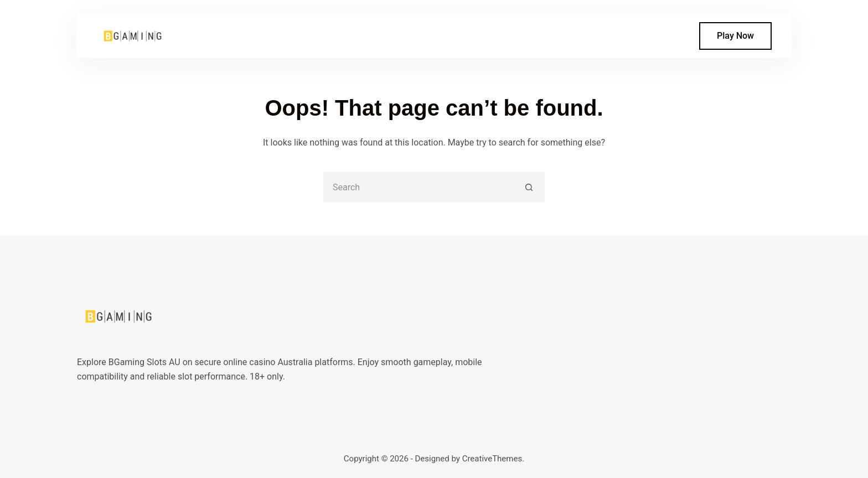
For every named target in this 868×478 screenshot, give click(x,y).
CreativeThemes (492, 459)
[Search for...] (419, 187)
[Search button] (529, 187)
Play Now (735, 36)
